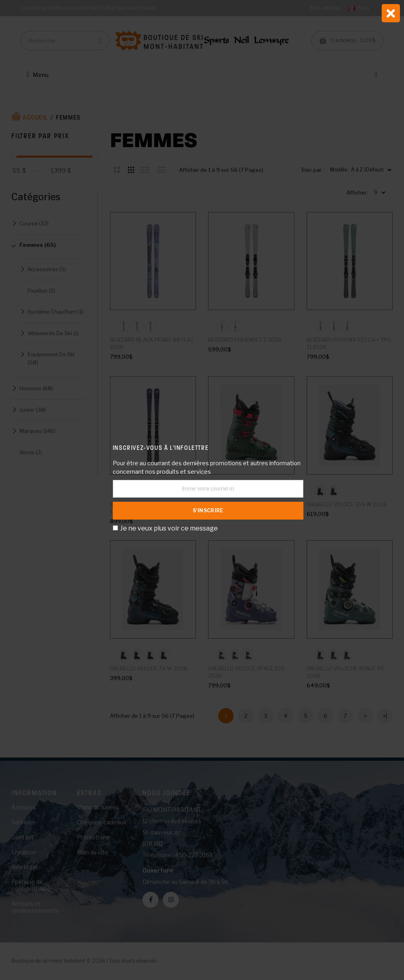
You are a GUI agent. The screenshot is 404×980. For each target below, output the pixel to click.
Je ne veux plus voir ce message (169, 528)
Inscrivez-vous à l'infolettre (161, 448)
